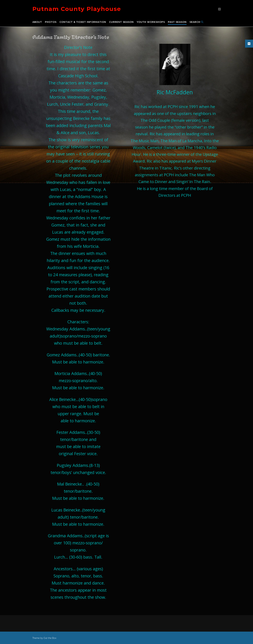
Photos (51, 22)
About (37, 22)
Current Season (121, 22)
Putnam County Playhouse (77, 9)
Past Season (177, 22)
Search (196, 22)
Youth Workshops (151, 22)
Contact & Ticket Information (83, 22)
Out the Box (50, 638)
